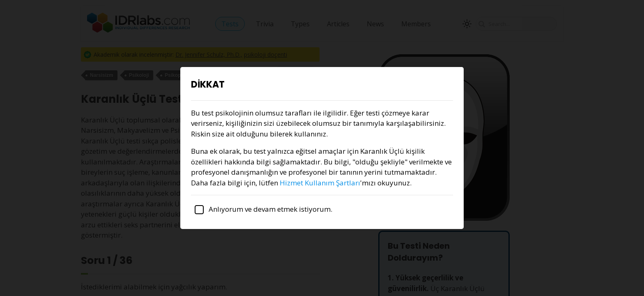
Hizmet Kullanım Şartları (320, 183)
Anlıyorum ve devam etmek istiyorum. (262, 209)
